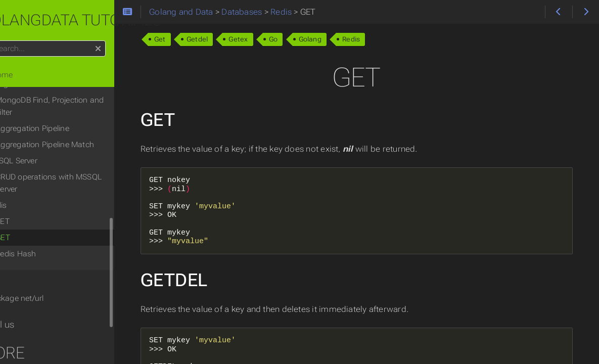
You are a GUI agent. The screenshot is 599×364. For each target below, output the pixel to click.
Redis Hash (44, 242)
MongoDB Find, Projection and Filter (78, 94)
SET (31, 209)
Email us (26, 312)
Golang (348, 39)
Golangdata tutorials (99, 20)
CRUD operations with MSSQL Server (77, 171)
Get (197, 39)
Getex (276, 39)
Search (9, 41)
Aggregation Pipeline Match (74, 132)
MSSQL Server (41, 149)
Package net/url (44, 286)
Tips (17, 268)
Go (311, 39)
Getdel (235, 39)
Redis (388, 39)
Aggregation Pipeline (61, 116)
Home (25, 75)
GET (32, 225)
